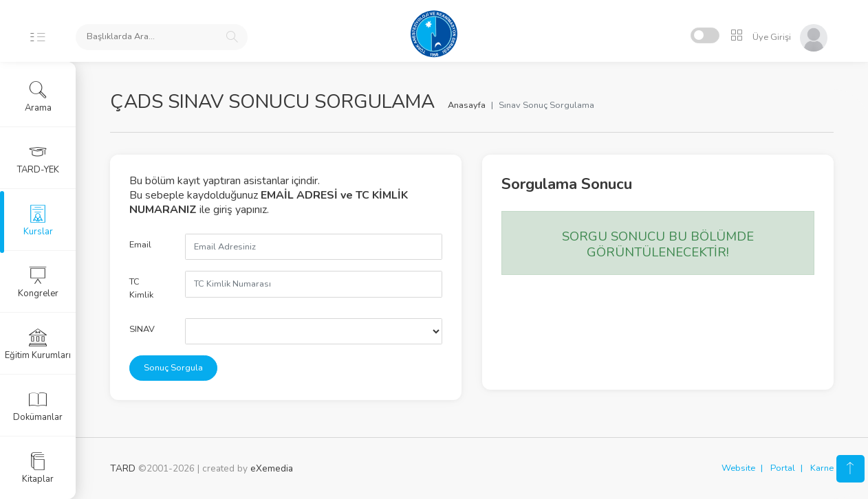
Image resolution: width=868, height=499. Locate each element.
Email (140, 245)
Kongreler (38, 282)
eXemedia (272, 468)
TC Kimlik (141, 288)
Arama (38, 97)
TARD (123, 468)
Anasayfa (467, 105)
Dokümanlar (38, 406)
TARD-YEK (38, 159)
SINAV (142, 329)
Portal (783, 468)
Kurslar (38, 221)
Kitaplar (38, 468)
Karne (822, 468)
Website (738, 468)
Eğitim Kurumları (38, 344)
